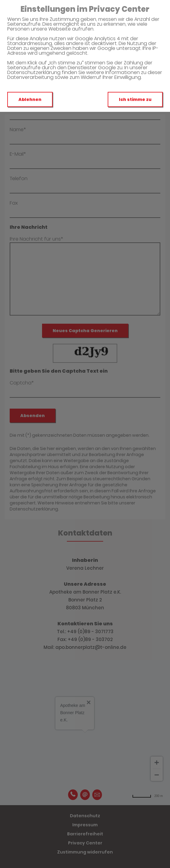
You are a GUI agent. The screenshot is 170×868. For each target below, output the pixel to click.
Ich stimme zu (135, 99)
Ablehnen (30, 99)
